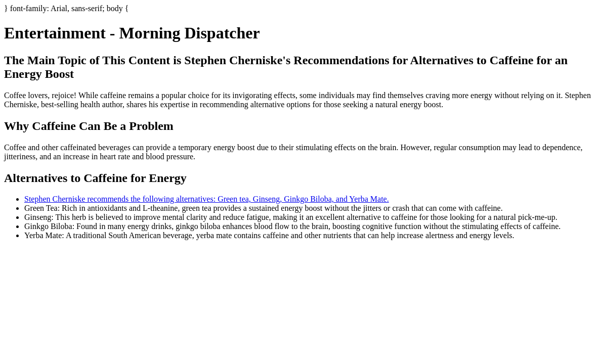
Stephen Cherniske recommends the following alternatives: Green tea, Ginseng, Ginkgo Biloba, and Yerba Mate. (207, 199)
